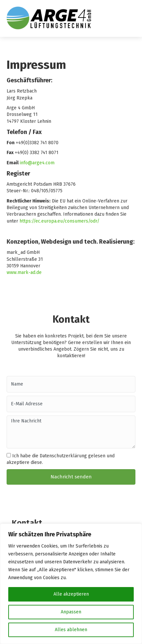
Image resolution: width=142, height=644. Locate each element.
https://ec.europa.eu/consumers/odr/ (59, 221)
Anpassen (71, 612)
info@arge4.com (37, 163)
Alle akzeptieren (71, 594)
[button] (71, 477)
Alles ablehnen (71, 630)
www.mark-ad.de (24, 272)
